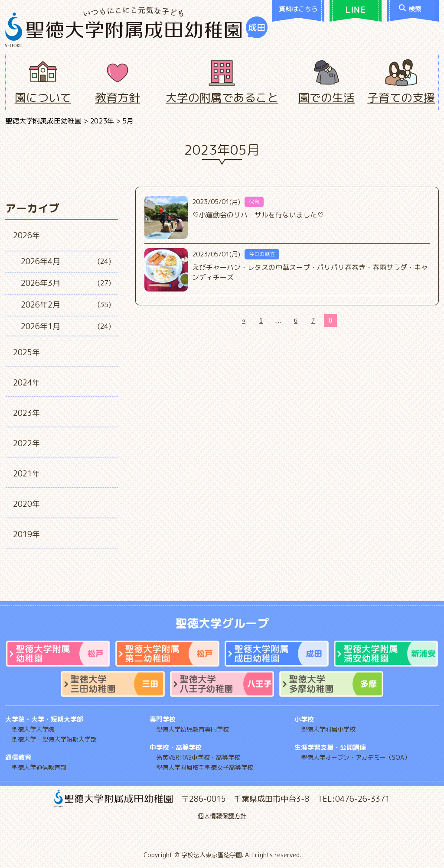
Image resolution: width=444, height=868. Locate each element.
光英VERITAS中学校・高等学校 (198, 757)
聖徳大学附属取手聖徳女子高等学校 (205, 767)
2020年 (26, 504)
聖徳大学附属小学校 (328, 729)
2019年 (26, 534)
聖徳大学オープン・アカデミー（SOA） (356, 757)
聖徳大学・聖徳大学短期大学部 (54, 739)
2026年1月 (41, 326)
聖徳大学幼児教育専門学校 (193, 729)
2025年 (26, 352)
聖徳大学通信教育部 (39, 767)
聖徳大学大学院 (33, 729)
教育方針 (118, 97)
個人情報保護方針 (222, 816)
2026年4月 (41, 261)
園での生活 (326, 97)
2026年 (26, 235)
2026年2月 (41, 305)
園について (43, 97)
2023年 (26, 413)
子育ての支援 (401, 97)
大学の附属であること (222, 97)
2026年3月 (41, 283)
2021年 (26, 474)
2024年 (26, 383)
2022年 (26, 443)
